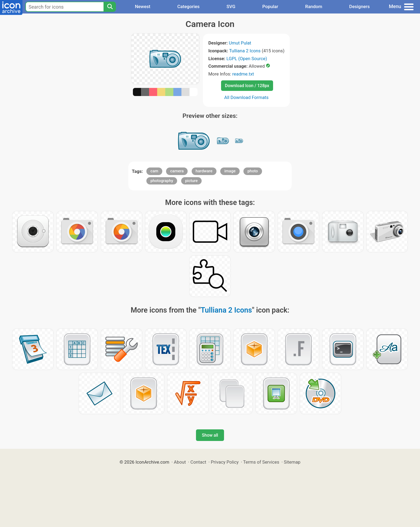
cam (154, 171)
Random (314, 6)
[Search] (110, 7)
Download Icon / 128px (247, 86)
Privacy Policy (225, 462)
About (180, 462)
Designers (359, 6)
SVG (231, 6)
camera (177, 171)
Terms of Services (261, 462)
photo (253, 171)
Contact (198, 462)
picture (192, 181)
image (230, 171)
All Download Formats (247, 97)
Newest (142, 6)
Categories (189, 6)
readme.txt (243, 74)
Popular (270, 6)
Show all (210, 435)
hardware (204, 171)
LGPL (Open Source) (247, 59)
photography (162, 181)
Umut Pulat (240, 43)
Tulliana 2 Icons (245, 51)
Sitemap (292, 462)
